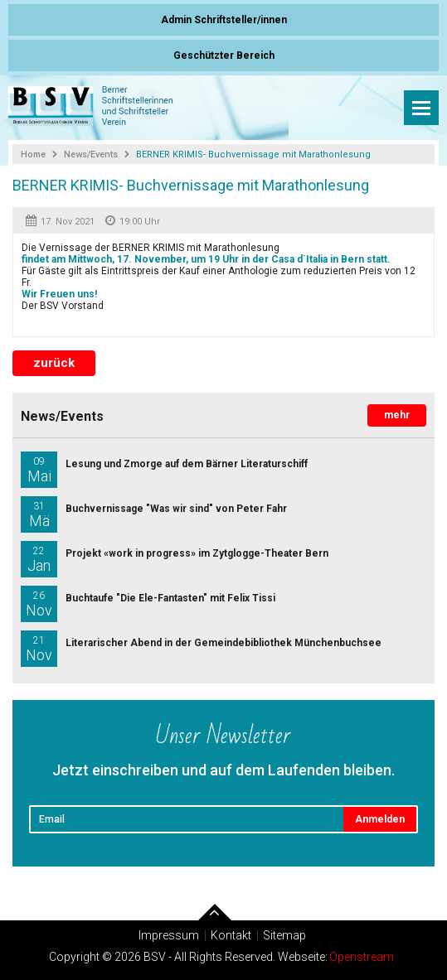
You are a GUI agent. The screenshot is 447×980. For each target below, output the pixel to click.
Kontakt (231, 935)
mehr (397, 415)
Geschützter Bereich (224, 56)
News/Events (91, 154)
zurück (54, 363)
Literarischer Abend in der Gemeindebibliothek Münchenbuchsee (201, 649)
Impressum (169, 935)
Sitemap (284, 935)
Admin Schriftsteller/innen (224, 20)
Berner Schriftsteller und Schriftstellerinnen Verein (91, 108)
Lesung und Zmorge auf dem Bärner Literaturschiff (164, 470)
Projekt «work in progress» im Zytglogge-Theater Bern (175, 559)
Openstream (362, 957)
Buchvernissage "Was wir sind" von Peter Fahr (154, 514)
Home (33, 154)
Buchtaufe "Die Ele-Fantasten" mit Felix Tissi (148, 604)
